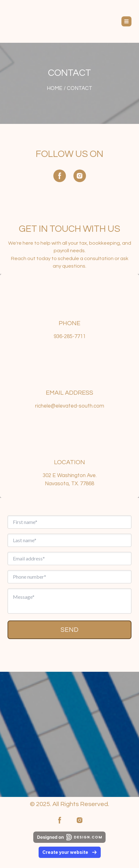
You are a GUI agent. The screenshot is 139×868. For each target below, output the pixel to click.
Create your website (70, 852)
